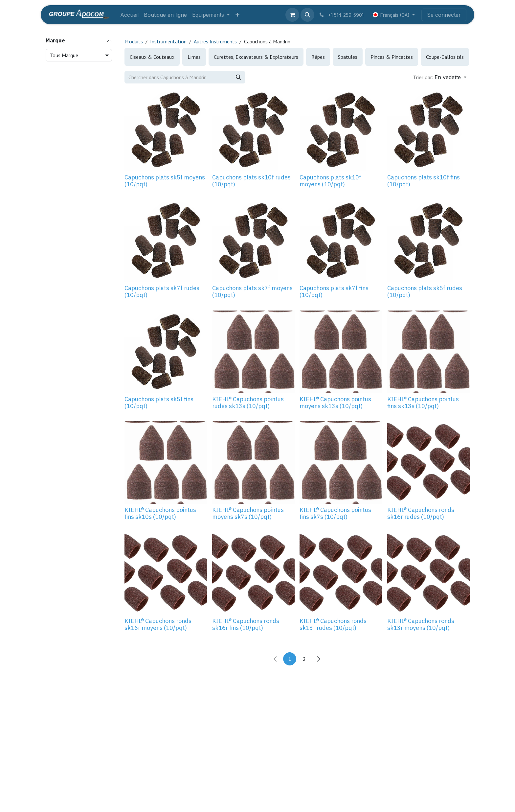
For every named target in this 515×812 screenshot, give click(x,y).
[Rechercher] (238, 77)
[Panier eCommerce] (292, 15)
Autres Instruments (215, 41)
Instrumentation (168, 41)
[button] (307, 15)
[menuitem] (129, 15)
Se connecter (444, 15)
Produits (134, 41)
